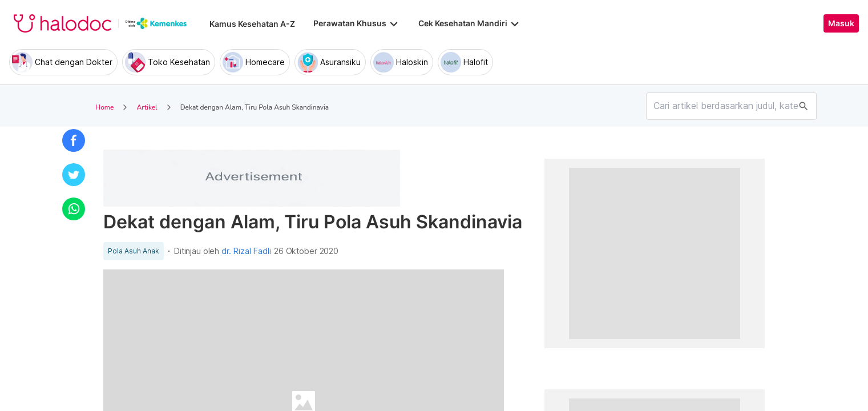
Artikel (147, 107)
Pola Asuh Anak (134, 251)
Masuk (841, 23)
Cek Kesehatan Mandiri (470, 23)
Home (104, 107)
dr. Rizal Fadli (246, 251)
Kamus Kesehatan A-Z (252, 24)
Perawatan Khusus (357, 23)
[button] (74, 140)
